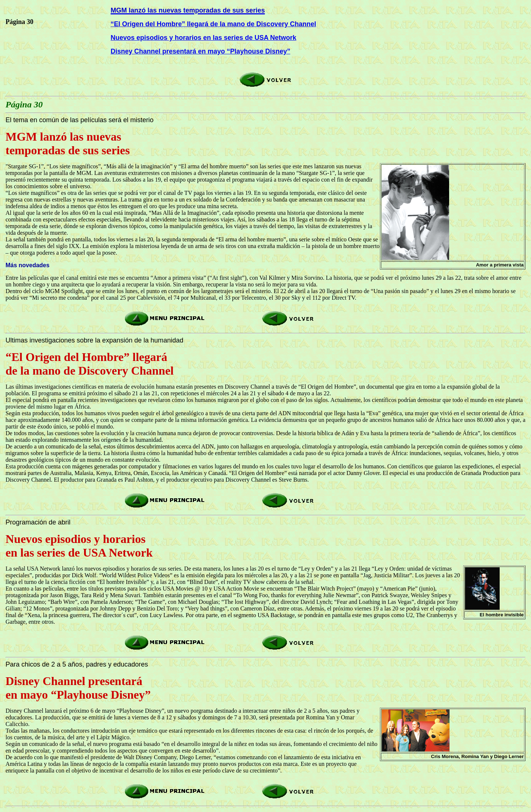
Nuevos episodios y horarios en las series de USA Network (204, 38)
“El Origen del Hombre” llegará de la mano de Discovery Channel (213, 24)
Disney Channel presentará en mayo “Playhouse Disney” (200, 51)
